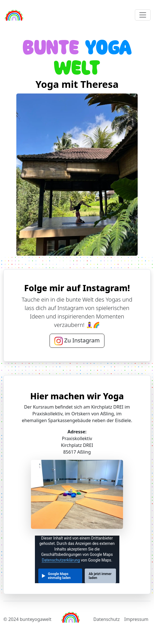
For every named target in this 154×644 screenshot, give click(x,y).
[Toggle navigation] (143, 15)
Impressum (136, 619)
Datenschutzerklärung (61, 560)
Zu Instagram (77, 341)
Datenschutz (107, 619)
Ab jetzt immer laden (100, 576)
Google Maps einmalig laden (59, 576)
